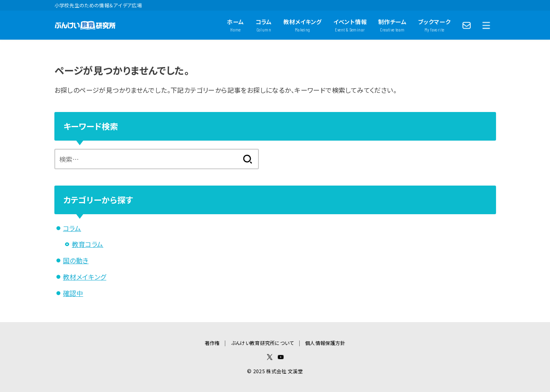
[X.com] (270, 357)
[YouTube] (281, 357)
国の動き (76, 260)
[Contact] (467, 25)
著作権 (212, 343)
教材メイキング (85, 277)
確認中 (73, 293)
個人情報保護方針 (325, 343)
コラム (72, 228)
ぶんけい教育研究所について (263, 343)
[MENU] (486, 25)
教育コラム (88, 244)
